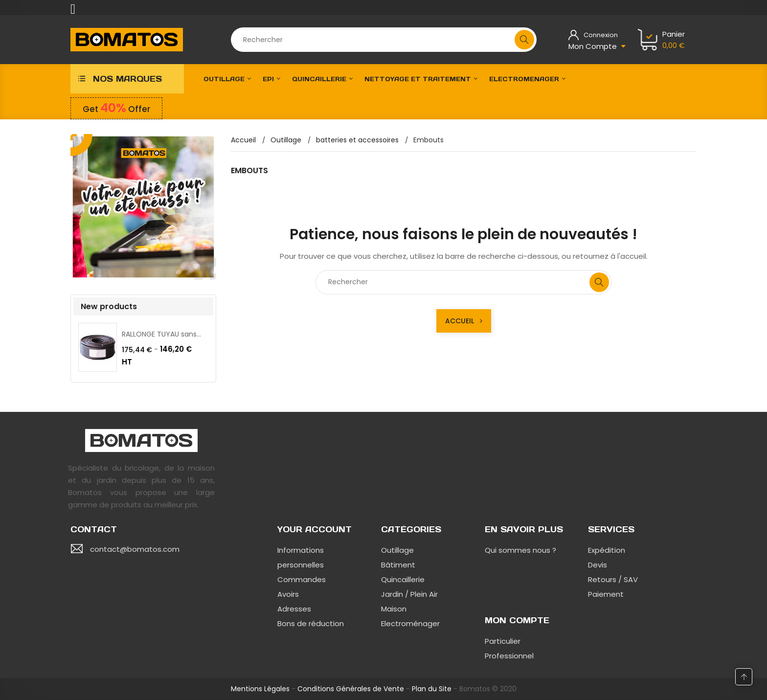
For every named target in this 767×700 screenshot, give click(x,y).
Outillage (397, 550)
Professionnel (509, 656)
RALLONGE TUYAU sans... (161, 334)
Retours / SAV (613, 579)
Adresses (294, 609)
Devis (598, 565)
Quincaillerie (403, 579)
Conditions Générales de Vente (351, 689)
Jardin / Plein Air (409, 594)
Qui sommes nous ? (520, 550)
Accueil (464, 321)
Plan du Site (432, 689)
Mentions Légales (260, 689)
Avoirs (288, 594)
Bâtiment (398, 565)
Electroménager (410, 623)
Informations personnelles (301, 557)
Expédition (607, 550)
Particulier (503, 641)
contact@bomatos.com (135, 549)
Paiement (606, 594)
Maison (394, 609)
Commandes (302, 579)
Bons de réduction (311, 623)
